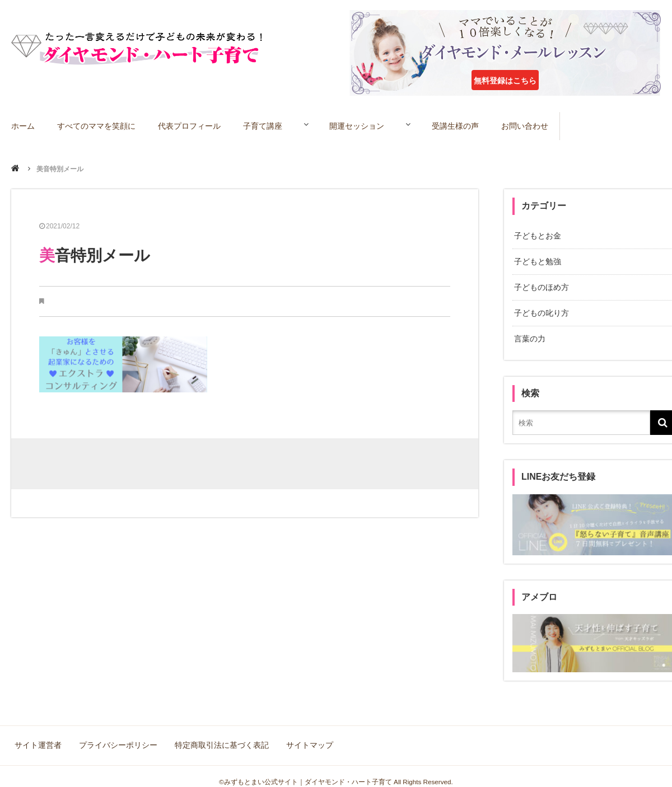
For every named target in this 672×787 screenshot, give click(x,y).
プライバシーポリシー (118, 737)
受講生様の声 (476, 125)
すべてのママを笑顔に (97, 125)
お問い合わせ (546, 125)
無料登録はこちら (505, 81)
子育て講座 (265, 125)
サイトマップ (306, 737)
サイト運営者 (39, 737)
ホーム (24, 125)
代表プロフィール (191, 125)
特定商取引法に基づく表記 (220, 737)
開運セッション (368, 125)
